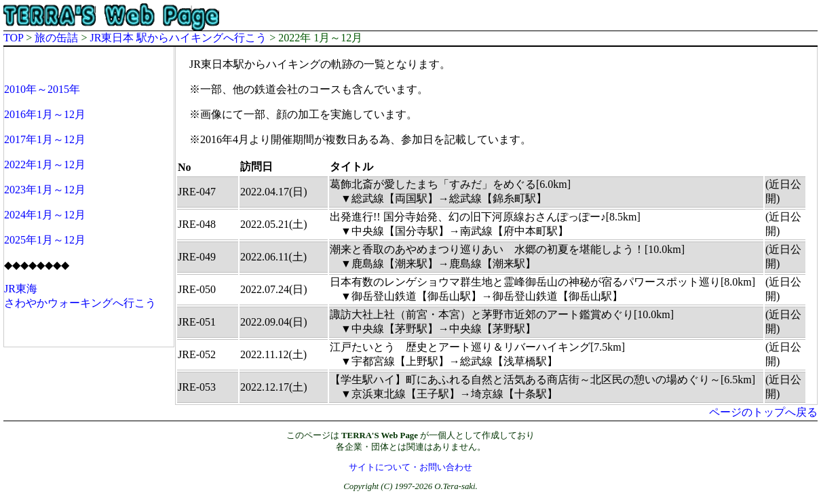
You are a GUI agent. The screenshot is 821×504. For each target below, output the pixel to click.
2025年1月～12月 (45, 240)
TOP (13, 38)
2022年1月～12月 (45, 164)
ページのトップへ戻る (763, 412)
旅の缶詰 (56, 38)
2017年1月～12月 (45, 139)
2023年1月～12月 (45, 190)
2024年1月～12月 (45, 215)
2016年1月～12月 (45, 114)
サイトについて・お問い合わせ (411, 467)
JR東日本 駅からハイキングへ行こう (178, 38)
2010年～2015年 (42, 89)
